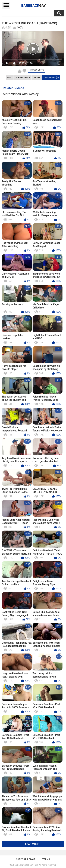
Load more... (33, 844)
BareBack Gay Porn (29, 865)
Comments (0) (51, 78)
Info (10, 78)
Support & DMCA (26, 859)
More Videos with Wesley (21, 94)
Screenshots (23, 78)
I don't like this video (24, 71)
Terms (46, 859)
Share (37, 78)
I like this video (20, 71)
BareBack (33, 5)
